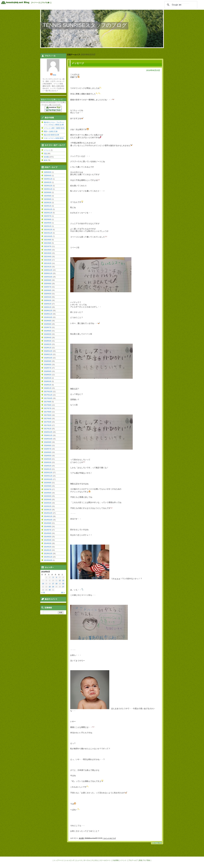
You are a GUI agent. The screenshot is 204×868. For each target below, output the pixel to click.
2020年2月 (48, 304)
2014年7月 (48, 530)
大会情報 (116, 860)
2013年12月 (48, 554)
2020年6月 (48, 290)
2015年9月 (48, 483)
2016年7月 (48, 449)
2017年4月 (48, 419)
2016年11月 (48, 435)
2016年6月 (48, 452)
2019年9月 (48, 321)
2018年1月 (48, 388)
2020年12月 (48, 270)
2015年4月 (48, 500)
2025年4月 (48, 176)
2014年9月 (48, 523)
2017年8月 (48, 405)
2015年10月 (48, 479)
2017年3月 (48, 422)
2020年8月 (48, 284)
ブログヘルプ (133, 860)
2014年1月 (48, 550)
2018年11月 (48, 354)
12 (60, 581)
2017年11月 (48, 395)
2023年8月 (48, 196)
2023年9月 (48, 192)
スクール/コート (105, 860)
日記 (46, 154)
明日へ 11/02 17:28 (51, 131)
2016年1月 (48, 469)
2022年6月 (48, 219)
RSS (54, 75)
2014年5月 (48, 537)
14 (43, 584)
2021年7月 (48, 246)
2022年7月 (48, 216)
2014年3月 (48, 543)
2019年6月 (48, 331)
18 (56, 584)
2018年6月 (48, 371)
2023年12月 (48, 186)
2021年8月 (48, 243)
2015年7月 (48, 489)
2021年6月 (48, 250)
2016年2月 (48, 466)
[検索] (180, 5)
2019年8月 (48, 324)
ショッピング (69, 860)
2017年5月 (48, 415)
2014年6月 (48, 533)
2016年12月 (48, 432)
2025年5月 (48, 172)
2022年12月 (48, 209)
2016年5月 (48, 456)
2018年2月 (48, 385)
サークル (87, 860)
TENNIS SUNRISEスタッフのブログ (85, 25)
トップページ (59, 860)
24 (53, 587)
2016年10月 (48, 439)
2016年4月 (48, 459)
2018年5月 (48, 375)
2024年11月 (48, 179)
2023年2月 (48, 203)
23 (50, 587)
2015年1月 (48, 510)
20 (63, 584)
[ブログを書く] (46, 3)
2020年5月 (48, 294)
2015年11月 (48, 476)
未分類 (81, 838)
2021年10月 (48, 236)
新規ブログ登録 (145, 860)
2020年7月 (48, 287)
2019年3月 (48, 341)
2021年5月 (48, 253)
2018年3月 (48, 381)
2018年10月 (48, 358)
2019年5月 (48, 334)
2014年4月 (48, 540)
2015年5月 (48, 496)
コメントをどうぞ (110, 838)
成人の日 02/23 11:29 (51, 135)
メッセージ (78, 63)
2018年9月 (48, 361)
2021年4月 (48, 257)
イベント (47, 150)
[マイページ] (36, 3)
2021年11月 (48, 233)
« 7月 (43, 593)
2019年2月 (48, 344)
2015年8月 (48, 486)
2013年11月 (48, 557)
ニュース (79, 860)
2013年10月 (48, 560)
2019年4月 (48, 338)
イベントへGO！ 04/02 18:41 (54, 128)
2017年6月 (48, 412)
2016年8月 (48, 446)
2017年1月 (48, 429)
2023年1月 (48, 206)
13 (63, 581)
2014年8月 (48, 527)
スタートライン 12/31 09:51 (54, 138)
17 (53, 584)
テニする (95, 860)
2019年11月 (48, 314)
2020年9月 (48, 280)
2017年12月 (48, 392)
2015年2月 (48, 506)
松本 (46, 160)
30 (50, 590)
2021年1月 (48, 267)
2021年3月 (48, 260)
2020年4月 (48, 297)
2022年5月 (48, 223)
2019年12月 (48, 311)
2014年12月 (48, 513)
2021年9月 (48, 240)
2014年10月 (48, 520)
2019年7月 (48, 327)
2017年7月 (48, 408)
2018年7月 (48, 368)
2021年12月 (48, 230)
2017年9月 (48, 402)
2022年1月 (48, 226)
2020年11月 (48, 273)
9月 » (63, 593)
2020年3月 (48, 300)
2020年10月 (48, 277)
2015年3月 (48, 503)
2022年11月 (48, 213)
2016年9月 (48, 442)
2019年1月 (48, 348)
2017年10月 (48, 398)
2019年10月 (48, 317)
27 (63, 587)
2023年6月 (48, 199)
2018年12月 (48, 351)
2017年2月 (48, 425)
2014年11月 (48, 516)
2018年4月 (48, 378)
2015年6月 (48, 493)
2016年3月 (48, 462)
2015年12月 (48, 473)
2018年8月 (48, 365)
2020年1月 (48, 307)
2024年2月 (48, 182)
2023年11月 (48, 189)
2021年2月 (48, 263)
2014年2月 (48, 547)
